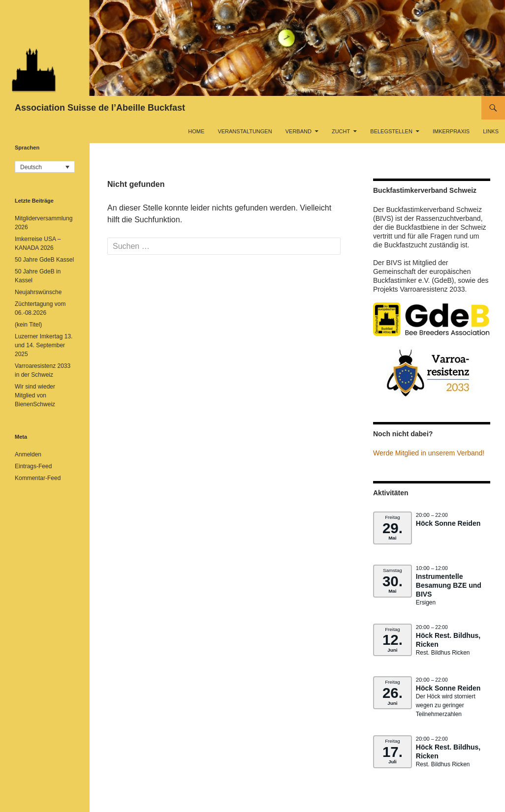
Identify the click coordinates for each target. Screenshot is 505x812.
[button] (45, 167)
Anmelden (28, 454)
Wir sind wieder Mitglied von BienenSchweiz (35, 395)
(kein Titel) (28, 325)
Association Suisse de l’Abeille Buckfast (100, 108)
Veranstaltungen (245, 131)
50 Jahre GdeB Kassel (44, 260)
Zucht (341, 131)
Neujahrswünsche (38, 292)
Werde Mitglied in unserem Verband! (429, 453)
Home (196, 131)
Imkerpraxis (451, 131)
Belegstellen (391, 131)
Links (491, 131)
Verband (299, 131)
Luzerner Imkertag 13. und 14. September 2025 (44, 345)
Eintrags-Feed (33, 466)
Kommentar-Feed (38, 478)
